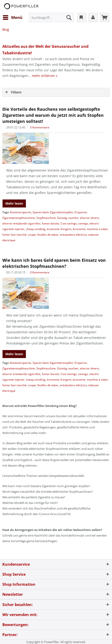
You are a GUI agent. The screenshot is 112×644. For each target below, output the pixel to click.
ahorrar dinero (89, 218)
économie (79, 229)
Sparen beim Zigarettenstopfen (53, 212)
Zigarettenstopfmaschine (19, 218)
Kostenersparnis (21, 212)
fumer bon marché (14, 235)
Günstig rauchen (68, 218)
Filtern (13, 91)
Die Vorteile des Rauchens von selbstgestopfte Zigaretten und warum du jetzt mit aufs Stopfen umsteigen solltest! (53, 115)
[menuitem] (12, 17)
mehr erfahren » (45, 76)
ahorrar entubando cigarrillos (21, 223)
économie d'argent (59, 229)
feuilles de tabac (48, 235)
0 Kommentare (40, 127)
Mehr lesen (14, 203)
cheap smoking (36, 229)
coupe (32, 235)
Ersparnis (81, 212)
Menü (13, 17)
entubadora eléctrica (73, 235)
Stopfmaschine (46, 218)
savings (83, 223)
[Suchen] (69, 17)
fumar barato (51, 223)
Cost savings (69, 223)
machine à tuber (97, 229)
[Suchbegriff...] (51, 17)
